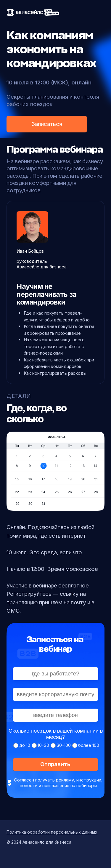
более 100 (89, 745)
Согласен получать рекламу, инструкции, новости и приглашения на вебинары (58, 783)
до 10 (25, 745)
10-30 (43, 745)
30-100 (64, 745)
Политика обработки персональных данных (52, 832)
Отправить (55, 764)
